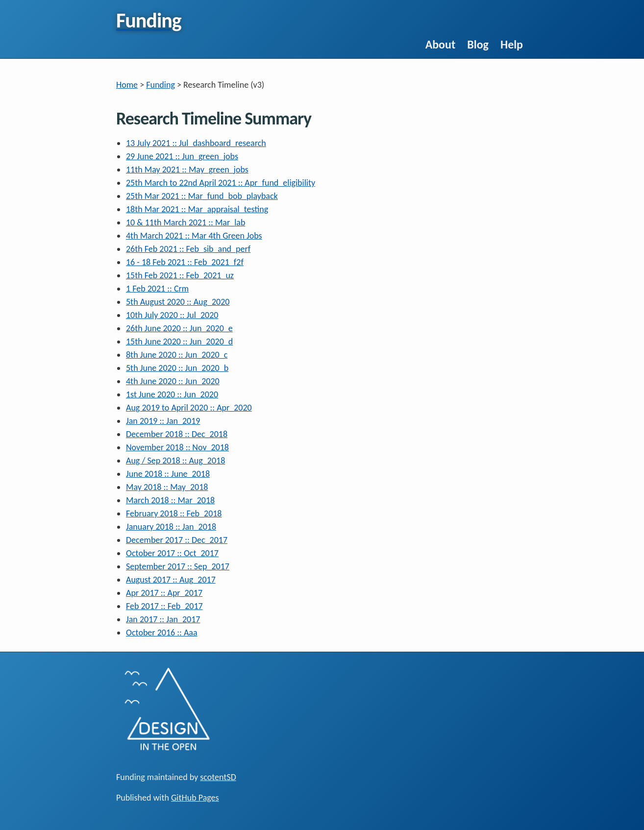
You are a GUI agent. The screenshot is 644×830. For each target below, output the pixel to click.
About (441, 44)
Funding (161, 85)
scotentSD (218, 777)
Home (127, 85)
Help (512, 44)
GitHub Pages (195, 798)
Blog (478, 44)
